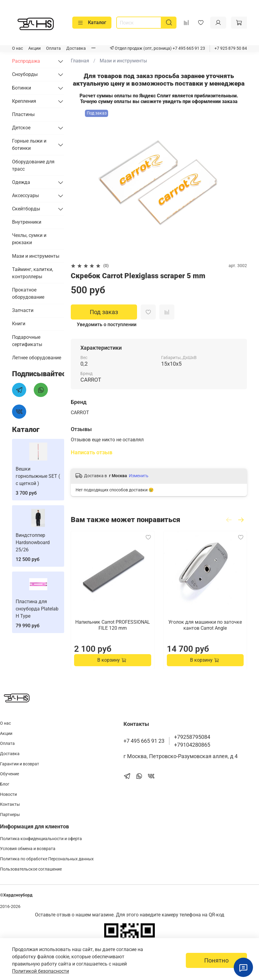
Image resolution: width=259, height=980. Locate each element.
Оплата (53, 48)
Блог (5, 784)
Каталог (92, 23)
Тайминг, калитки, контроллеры (33, 273)
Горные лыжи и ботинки (29, 145)
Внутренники (27, 222)
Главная (80, 61)
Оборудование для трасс (33, 165)
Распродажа (26, 61)
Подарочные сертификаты (27, 341)
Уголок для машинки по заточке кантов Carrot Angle (205, 625)
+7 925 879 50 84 (231, 48)
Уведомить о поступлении (107, 325)
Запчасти (23, 310)
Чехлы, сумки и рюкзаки (29, 239)
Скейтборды (26, 209)
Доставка (76, 48)
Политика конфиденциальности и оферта (41, 839)
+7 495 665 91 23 (188, 48)
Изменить (139, 476)
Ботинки (22, 88)
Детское (21, 128)
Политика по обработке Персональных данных (47, 859)
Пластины (23, 114)
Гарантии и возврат (20, 764)
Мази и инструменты (123, 61)
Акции (34, 48)
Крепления (24, 101)
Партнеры (10, 815)
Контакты (10, 804)
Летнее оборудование (37, 358)
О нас (17, 48)
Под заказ (104, 312)
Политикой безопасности (41, 971)
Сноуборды (25, 74)
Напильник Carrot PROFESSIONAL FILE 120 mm (113, 625)
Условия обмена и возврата (28, 849)
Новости (8, 794)
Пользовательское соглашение (31, 869)
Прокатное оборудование (28, 293)
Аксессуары (25, 195)
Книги (19, 324)
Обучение (9, 774)
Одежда (21, 182)
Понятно (216, 960)
